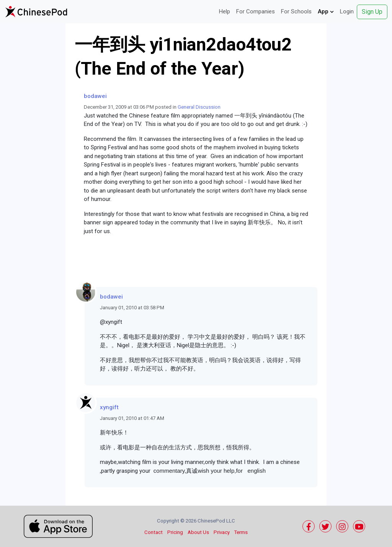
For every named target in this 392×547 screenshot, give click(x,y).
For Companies (256, 11)
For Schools (296, 11)
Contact (154, 532)
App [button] (326, 11)
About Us (198, 532)
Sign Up (372, 12)
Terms (241, 532)
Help (225, 11)
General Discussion (199, 107)
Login (347, 11)
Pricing (175, 532)
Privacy (222, 532)
